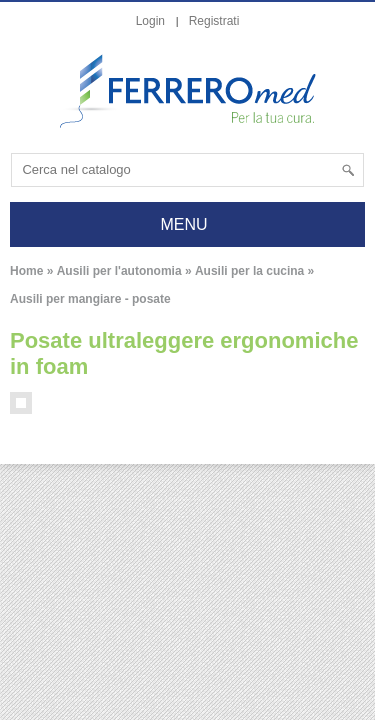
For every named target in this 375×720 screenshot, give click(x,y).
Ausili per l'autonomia (119, 271)
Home (26, 271)
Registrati (214, 21)
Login (150, 21)
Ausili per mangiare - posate (90, 299)
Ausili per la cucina (249, 271)
